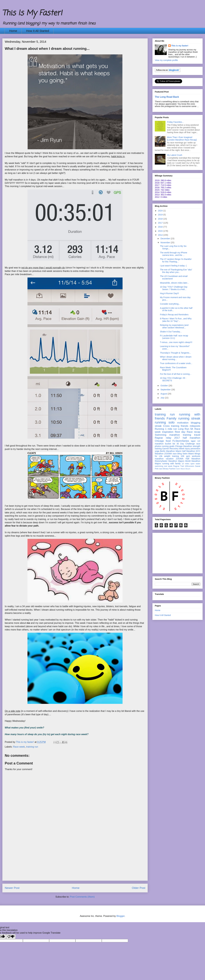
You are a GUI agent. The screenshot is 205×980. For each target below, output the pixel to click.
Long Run (184, 429)
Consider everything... (170, 304)
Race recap (193, 432)
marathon (159, 459)
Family (172, 418)
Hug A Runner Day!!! (169, 293)
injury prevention (193, 449)
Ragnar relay (163, 438)
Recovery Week (177, 449)
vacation (170, 459)
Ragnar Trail (178, 466)
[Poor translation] (11, 937)
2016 (161, 227)
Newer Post (12, 888)
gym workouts (193, 456)
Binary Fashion (169, 469)
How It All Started (38, 31)
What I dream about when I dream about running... (176, 358)
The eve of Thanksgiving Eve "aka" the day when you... (176, 271)
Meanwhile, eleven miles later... (174, 283)
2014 (161, 235)
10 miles (185, 464)
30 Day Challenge (186, 444)
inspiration (168, 432)
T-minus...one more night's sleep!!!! (176, 342)
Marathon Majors (176, 461)
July (163, 398)
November (165, 243)
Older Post (139, 888)
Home (13, 31)
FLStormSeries (181, 441)
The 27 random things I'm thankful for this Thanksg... (176, 260)
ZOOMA (168, 454)
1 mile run (171, 429)
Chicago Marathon (184, 446)
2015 (161, 231)
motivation (183, 423)
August (164, 394)
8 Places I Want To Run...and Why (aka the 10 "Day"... (176, 320)
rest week (168, 466)
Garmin (166, 449)
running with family (171, 464)
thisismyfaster (161, 461)
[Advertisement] (75, 860)
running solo (165, 422)
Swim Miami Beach (183, 469)
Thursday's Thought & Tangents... (175, 353)
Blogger (120, 916)
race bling (177, 454)
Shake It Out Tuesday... (171, 332)
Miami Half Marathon (185, 451)
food (168, 441)
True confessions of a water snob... (176, 363)
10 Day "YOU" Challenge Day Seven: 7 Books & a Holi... (174, 288)
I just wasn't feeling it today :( (173, 266)
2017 (161, 223)
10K (182, 456)
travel (197, 435)
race (161, 469)
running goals (168, 446)
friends (184, 426)
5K (192, 429)
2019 (161, 215)
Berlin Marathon (167, 451)
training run (32, 747)
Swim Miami (188, 454)
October (164, 386)
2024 (161, 211)
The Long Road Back (167, 97)
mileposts (195, 426)
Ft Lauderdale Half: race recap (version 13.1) (174, 337)
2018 (161, 219)
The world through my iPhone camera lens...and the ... (174, 254)
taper (193, 441)
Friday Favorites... (175, 122)
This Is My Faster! (32, 13)
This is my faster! (180, 46)
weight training (172, 456)
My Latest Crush (175, 155)
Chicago (159, 441)
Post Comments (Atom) (82, 897)
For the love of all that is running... (176, 374)
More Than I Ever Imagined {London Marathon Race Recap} (182, 139)
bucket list (170, 444)
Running (159, 429)
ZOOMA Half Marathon (188, 459)
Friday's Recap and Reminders (174, 315)
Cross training (171, 426)
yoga (157, 451)
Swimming (161, 435)
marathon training (180, 435)
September (166, 390)
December (165, 239)
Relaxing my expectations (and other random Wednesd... (174, 326)
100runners (189, 466)
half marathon (191, 438)
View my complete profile (166, 60)
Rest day (180, 432)
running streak (189, 418)
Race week (19, 747)
